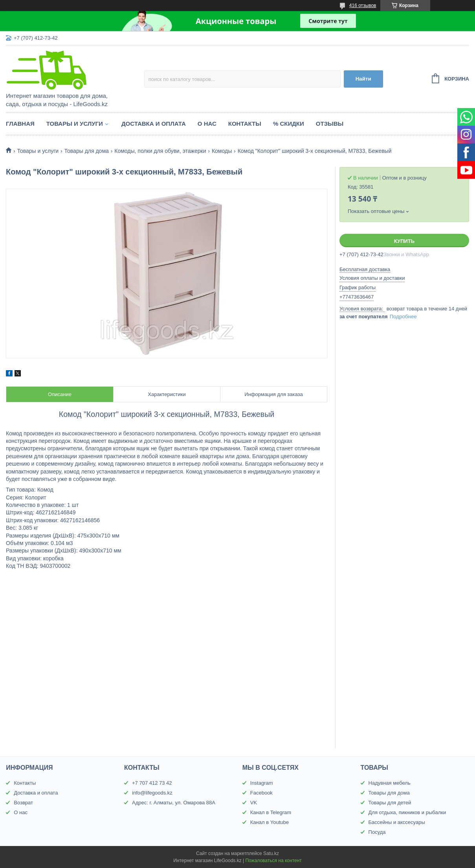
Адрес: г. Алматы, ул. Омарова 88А (174, 803)
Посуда (377, 832)
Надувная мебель (390, 783)
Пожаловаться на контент (273, 861)
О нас (207, 124)
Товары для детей (390, 803)
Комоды (222, 151)
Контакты (245, 124)
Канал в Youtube (270, 822)
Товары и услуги (75, 124)
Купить (404, 241)
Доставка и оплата (154, 124)
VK (254, 803)
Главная (20, 124)
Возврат (23, 803)
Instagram (262, 783)
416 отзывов (363, 6)
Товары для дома (87, 151)
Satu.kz (271, 853)
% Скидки (289, 124)
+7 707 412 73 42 (152, 783)
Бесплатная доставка (365, 269)
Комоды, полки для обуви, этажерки (160, 151)
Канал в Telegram (271, 812)
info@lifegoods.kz (152, 793)
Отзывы (330, 124)
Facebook (261, 793)
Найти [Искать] (363, 79)
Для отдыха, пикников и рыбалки (407, 812)
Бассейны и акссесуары (397, 822)
